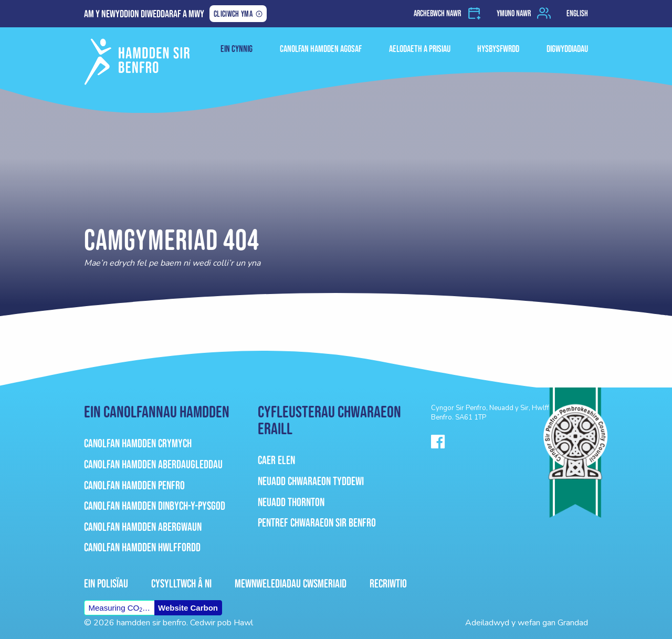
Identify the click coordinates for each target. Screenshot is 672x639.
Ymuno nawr (514, 13)
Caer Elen (276, 460)
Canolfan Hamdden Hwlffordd (142, 547)
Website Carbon (188, 608)
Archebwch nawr (437, 13)
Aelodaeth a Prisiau (420, 49)
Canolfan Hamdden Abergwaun (143, 527)
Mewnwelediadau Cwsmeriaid (291, 584)
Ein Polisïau (106, 584)
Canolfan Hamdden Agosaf (321, 49)
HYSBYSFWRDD (498, 49)
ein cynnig (237, 49)
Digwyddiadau (567, 49)
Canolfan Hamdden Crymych (138, 443)
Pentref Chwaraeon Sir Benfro (317, 523)
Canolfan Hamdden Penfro (134, 485)
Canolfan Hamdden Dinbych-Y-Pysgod (155, 506)
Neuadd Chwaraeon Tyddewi (311, 481)
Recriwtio (388, 584)
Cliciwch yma (233, 15)
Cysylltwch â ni (181, 584)
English (577, 13)
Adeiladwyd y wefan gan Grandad (527, 623)
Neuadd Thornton (291, 502)
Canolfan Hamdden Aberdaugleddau (153, 464)
